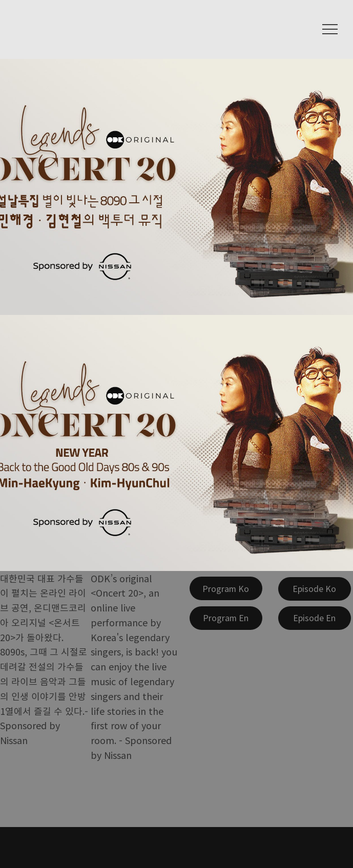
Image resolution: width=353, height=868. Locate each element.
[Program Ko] (226, 588)
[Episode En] (315, 618)
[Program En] (226, 618)
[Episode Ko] (315, 589)
